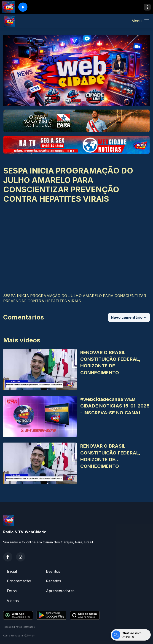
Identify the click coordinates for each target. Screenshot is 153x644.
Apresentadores (60, 591)
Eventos (53, 571)
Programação (19, 581)
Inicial (12, 571)
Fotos (12, 591)
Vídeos (13, 601)
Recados (54, 581)
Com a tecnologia (19, 636)
